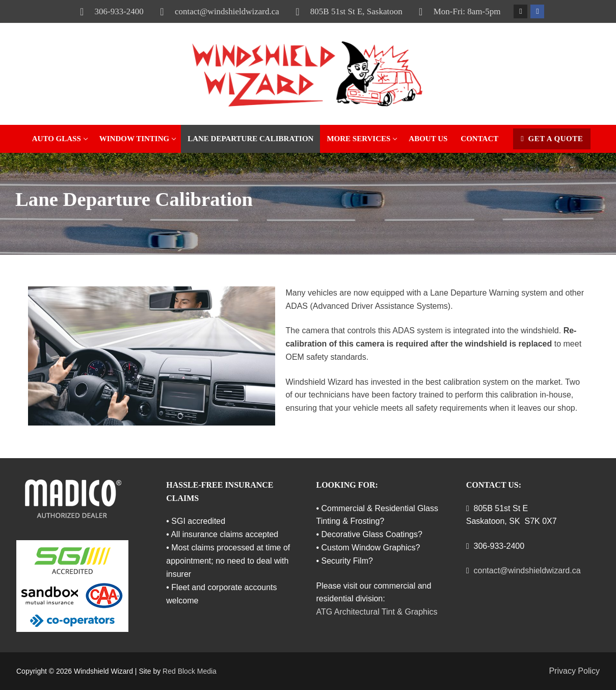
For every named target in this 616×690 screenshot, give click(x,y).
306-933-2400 (108, 12)
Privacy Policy (574, 671)
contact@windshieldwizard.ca (216, 12)
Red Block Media (190, 671)
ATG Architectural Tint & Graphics (377, 612)
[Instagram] (520, 11)
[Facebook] (537, 11)
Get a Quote (552, 139)
